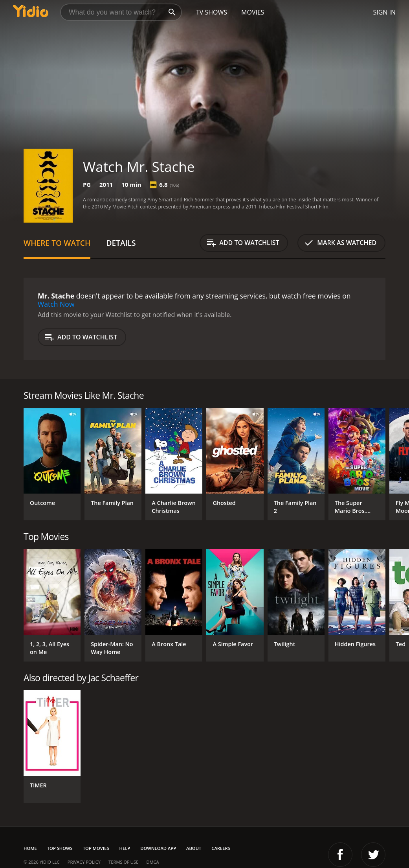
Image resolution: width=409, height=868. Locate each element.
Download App (158, 848)
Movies (253, 12)
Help (125, 848)
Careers (221, 848)
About (194, 848)
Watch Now (56, 304)
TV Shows (212, 12)
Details (121, 243)
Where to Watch (57, 243)
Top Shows (60, 848)
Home (30, 848)
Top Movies (96, 848)
